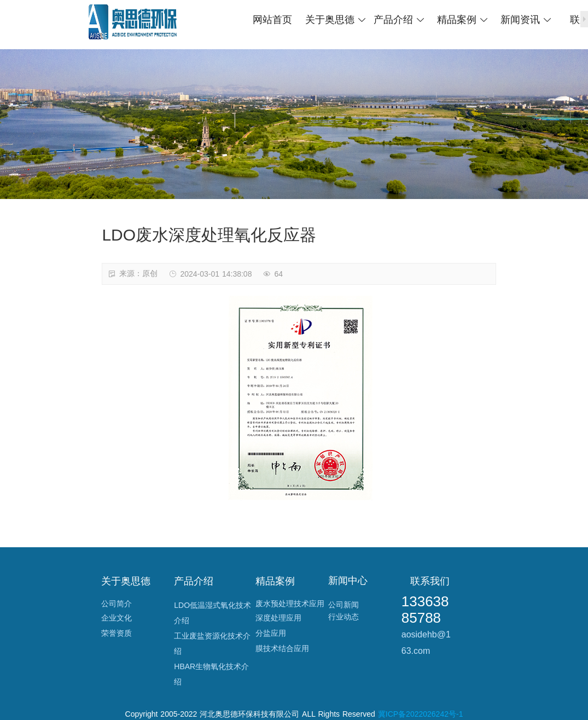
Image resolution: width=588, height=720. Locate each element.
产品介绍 (400, 20)
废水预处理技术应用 (290, 604)
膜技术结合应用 (282, 648)
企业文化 (117, 618)
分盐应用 (271, 633)
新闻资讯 (526, 20)
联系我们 (430, 581)
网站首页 (272, 20)
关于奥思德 (336, 20)
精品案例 (463, 20)
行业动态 (344, 617)
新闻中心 (348, 581)
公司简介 (117, 604)
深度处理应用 (278, 618)
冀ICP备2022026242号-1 (421, 714)
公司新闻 (344, 605)
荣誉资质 (117, 633)
